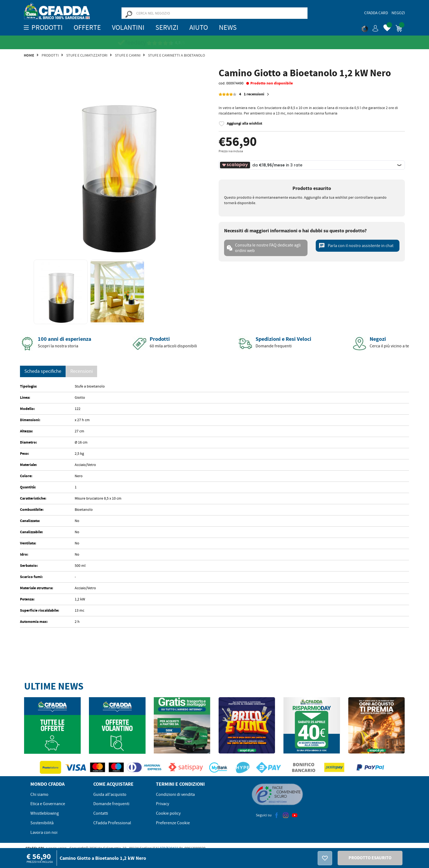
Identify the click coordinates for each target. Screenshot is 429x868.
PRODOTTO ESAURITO (370, 858)
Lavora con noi (44, 832)
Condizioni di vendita (175, 794)
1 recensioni (257, 94)
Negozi (398, 13)
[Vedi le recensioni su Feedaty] (211, 43)
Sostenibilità (42, 823)
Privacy (163, 804)
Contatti (101, 813)
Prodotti (50, 55)
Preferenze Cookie (173, 823)
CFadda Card (376, 13)
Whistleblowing (45, 813)
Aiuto (199, 27)
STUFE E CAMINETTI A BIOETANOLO (176, 55)
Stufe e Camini (128, 55)
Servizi (167, 27)
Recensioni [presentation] (82, 371)
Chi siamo (39, 794)
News (228, 27)
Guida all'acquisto (110, 794)
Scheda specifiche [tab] (43, 371)
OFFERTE (87, 27)
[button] (370, 27)
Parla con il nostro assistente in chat (356, 246)
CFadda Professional (112, 823)
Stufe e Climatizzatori (87, 55)
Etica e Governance (48, 804)
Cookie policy (168, 813)
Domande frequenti (111, 804)
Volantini (128, 27)
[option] (117, 161)
